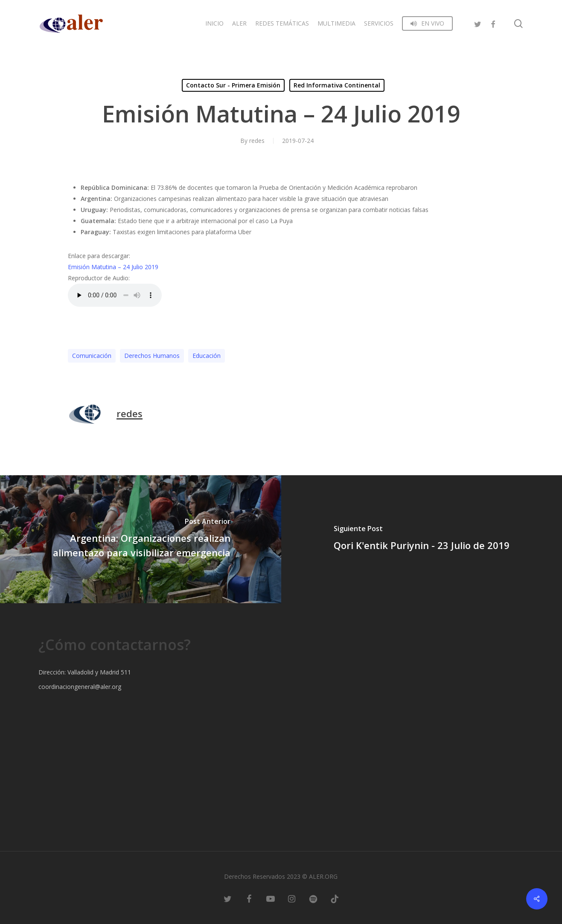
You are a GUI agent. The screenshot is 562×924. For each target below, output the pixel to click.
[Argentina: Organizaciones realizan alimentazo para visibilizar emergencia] (141, 539)
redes (257, 141)
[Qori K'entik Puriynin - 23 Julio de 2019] (422, 539)
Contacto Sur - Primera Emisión (233, 85)
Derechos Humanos (152, 356)
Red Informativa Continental (337, 85)
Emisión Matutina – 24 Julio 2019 (113, 267)
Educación (207, 356)
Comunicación (92, 356)
